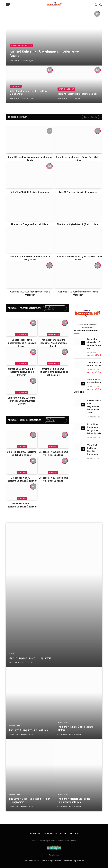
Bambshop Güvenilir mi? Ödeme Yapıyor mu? (95, 344)
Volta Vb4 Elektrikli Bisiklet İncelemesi (77, 94)
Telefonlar (22, 335)
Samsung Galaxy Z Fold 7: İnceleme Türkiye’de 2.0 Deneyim (22, 372)
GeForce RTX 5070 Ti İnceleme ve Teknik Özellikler (22, 479)
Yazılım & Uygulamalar (21, 46)
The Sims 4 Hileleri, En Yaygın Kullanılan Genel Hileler (78, 258)
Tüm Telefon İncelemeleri (50, 308)
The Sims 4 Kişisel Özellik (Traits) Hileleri (78, 224)
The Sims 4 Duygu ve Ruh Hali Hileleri (30, 224)
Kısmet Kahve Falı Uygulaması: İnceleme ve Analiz (44, 53)
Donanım (22, 447)
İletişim (74, 833)
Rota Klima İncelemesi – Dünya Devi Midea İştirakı (28, 93)
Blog (63, 833)
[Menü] (8, 5)
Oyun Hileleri (14, 726)
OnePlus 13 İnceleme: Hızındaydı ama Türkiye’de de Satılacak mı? (53, 372)
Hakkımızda (50, 833)
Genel (12, 654)
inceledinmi (14, 61)
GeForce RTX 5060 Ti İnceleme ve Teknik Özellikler (22, 505)
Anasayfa (35, 833)
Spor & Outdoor (66, 89)
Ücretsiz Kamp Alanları (73, 861)
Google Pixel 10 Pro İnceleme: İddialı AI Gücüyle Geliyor (22, 343)
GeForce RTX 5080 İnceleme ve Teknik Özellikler (78, 293)
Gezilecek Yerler (31, 861)
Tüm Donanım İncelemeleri (51, 420)
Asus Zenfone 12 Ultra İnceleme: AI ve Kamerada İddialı (53, 343)
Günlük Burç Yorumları (51, 861)
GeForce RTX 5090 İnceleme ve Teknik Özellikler (30, 293)
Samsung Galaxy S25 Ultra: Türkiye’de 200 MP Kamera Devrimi (22, 401)
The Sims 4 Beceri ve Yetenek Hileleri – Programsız (30, 258)
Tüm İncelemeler (91, 117)
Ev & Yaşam (16, 86)
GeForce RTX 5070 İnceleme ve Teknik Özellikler (53, 479)
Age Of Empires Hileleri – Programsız (78, 192)
